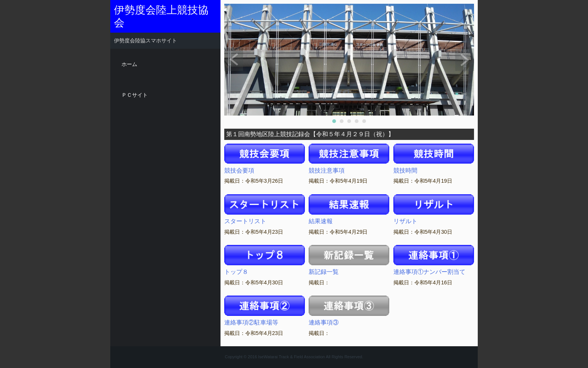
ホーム (129, 64)
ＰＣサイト (135, 95)
